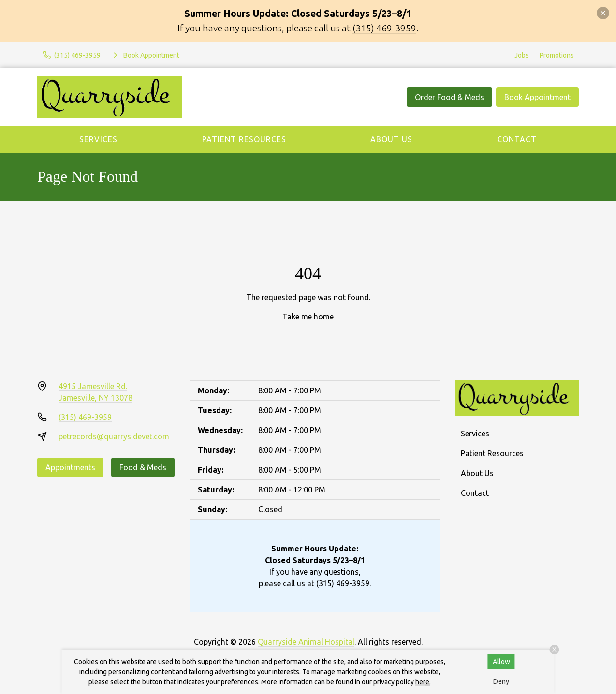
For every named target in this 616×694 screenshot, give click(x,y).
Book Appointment (537, 97)
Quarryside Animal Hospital (306, 642)
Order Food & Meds (449, 97)
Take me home (308, 317)
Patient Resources (244, 139)
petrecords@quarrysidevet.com (114, 436)
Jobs (522, 55)
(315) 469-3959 (384, 28)
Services (98, 139)
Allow (501, 662)
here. (423, 682)
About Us (391, 139)
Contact (517, 139)
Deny (501, 681)
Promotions (557, 55)
